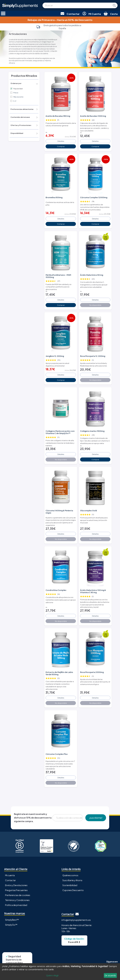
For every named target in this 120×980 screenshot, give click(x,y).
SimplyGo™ (11, 925)
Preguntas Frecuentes (16, 890)
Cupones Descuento (73, 890)
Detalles (61, 141)
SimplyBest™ (12, 920)
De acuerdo (110, 975)
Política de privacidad (16, 905)
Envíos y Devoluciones (16, 885)
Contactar (10, 880)
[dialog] (60, 972)
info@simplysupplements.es (76, 920)
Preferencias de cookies (18, 895)
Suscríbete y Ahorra (72, 880)
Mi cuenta (10, 875)
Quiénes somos (70, 875)
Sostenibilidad (70, 885)
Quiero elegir (52, 975)
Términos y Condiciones (17, 900)
